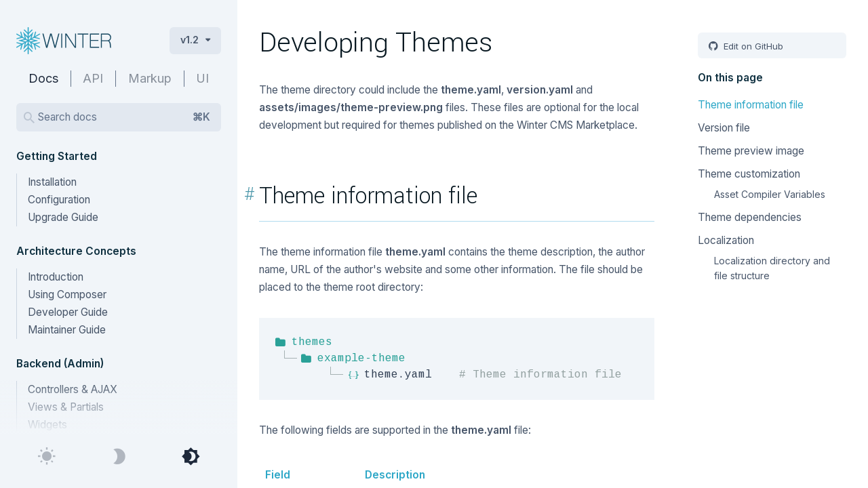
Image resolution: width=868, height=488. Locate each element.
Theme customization (749, 174)
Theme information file (751, 105)
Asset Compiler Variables (770, 194)
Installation (52, 182)
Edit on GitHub (752, 46)
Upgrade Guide (63, 217)
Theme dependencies (750, 217)
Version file (724, 128)
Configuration (59, 200)
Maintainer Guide (67, 330)
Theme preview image (751, 151)
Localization (726, 240)
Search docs (124, 117)
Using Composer (67, 294)
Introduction (56, 277)
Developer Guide (68, 312)
